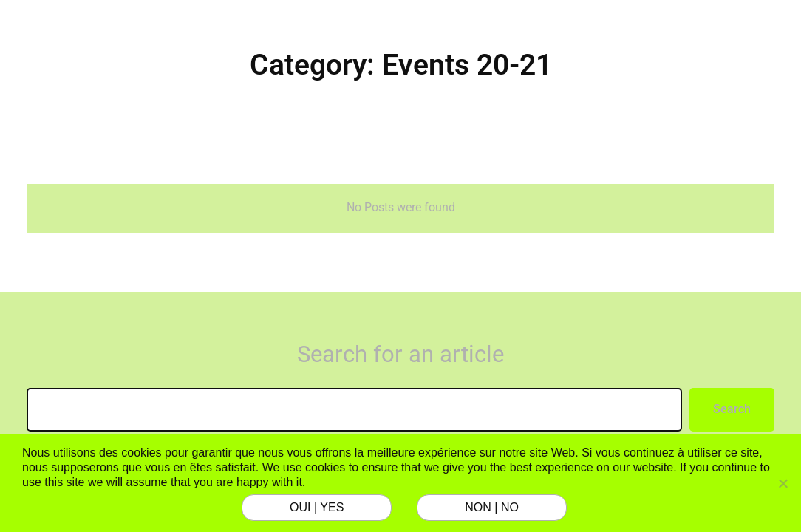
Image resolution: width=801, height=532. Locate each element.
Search (732, 409)
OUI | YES (317, 507)
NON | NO (492, 507)
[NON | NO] (783, 483)
